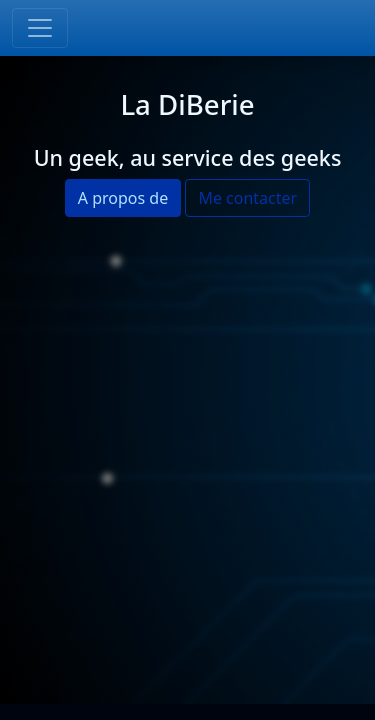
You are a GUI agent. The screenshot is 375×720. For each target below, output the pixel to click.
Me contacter (247, 198)
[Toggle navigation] (40, 28)
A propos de (123, 198)
